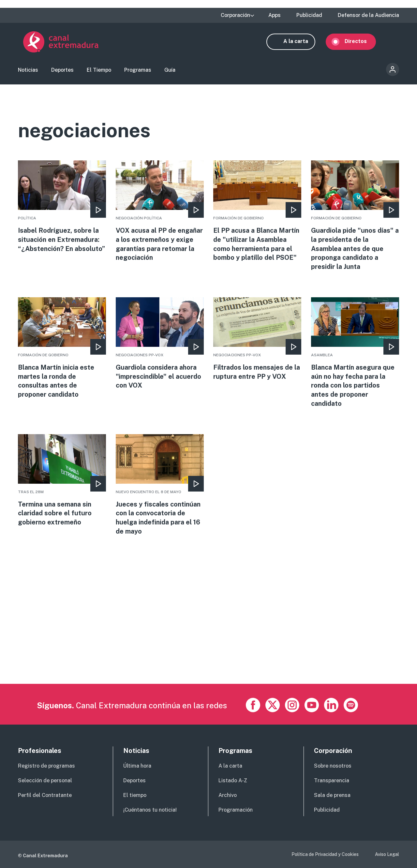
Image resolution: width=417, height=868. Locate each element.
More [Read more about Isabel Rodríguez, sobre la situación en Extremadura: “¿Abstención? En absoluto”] (62, 212)
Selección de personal (45, 780)
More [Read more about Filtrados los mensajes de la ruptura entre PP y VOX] (257, 340)
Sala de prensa (332, 795)
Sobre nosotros (333, 766)
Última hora (137, 766)
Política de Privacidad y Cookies (325, 854)
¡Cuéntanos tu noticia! (150, 810)
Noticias (28, 70)
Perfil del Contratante (45, 795)
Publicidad (309, 15)
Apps (275, 15)
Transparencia (332, 780)
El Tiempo (99, 70)
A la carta (301, 42)
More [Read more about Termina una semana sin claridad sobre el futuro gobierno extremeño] (62, 481)
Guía (170, 70)
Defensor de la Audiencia (368, 15)
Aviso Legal (387, 854)
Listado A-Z (233, 780)
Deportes (62, 70)
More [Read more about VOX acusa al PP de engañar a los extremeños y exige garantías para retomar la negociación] (160, 212)
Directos (361, 42)
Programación (236, 810)
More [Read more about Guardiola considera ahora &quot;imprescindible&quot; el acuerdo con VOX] (160, 345)
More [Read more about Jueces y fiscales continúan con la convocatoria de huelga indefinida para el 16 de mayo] (160, 486)
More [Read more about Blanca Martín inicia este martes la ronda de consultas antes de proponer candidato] (62, 349)
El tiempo (135, 795)
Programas (138, 70)
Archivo (228, 795)
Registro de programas (46, 766)
